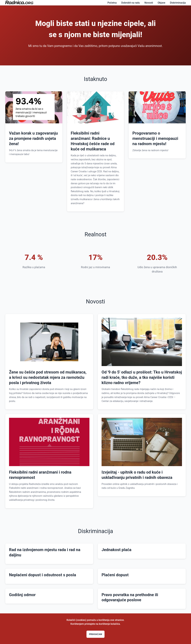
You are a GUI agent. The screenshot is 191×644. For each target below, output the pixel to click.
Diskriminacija (178, 3)
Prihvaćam (96, 634)
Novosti (149, 3)
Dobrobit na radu (131, 3)
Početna (112, 3)
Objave (162, 3)
